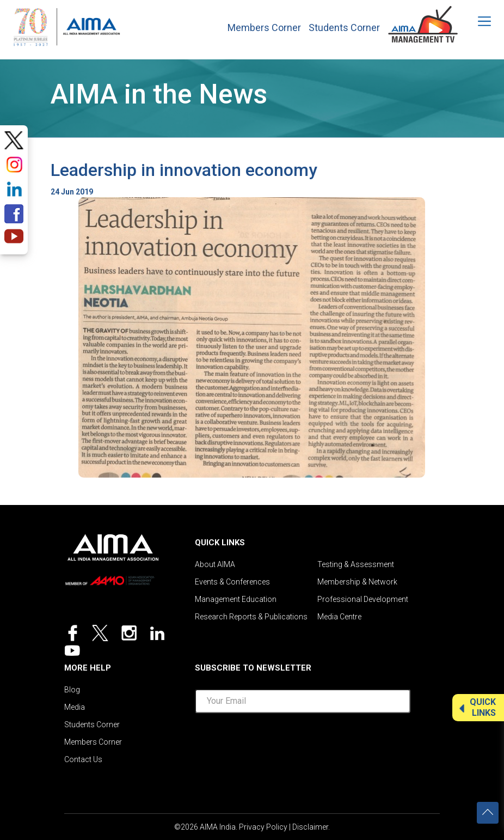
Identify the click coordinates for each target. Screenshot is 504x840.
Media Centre (339, 617)
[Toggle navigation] (477, 21)
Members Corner (264, 28)
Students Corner (344, 28)
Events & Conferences (232, 582)
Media (75, 707)
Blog (72, 690)
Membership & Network (357, 582)
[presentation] (303, 743)
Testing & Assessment (356, 564)
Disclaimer (310, 827)
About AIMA (215, 564)
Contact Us (83, 759)
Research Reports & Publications (251, 617)
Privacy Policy (263, 827)
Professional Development (363, 599)
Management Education (236, 599)
